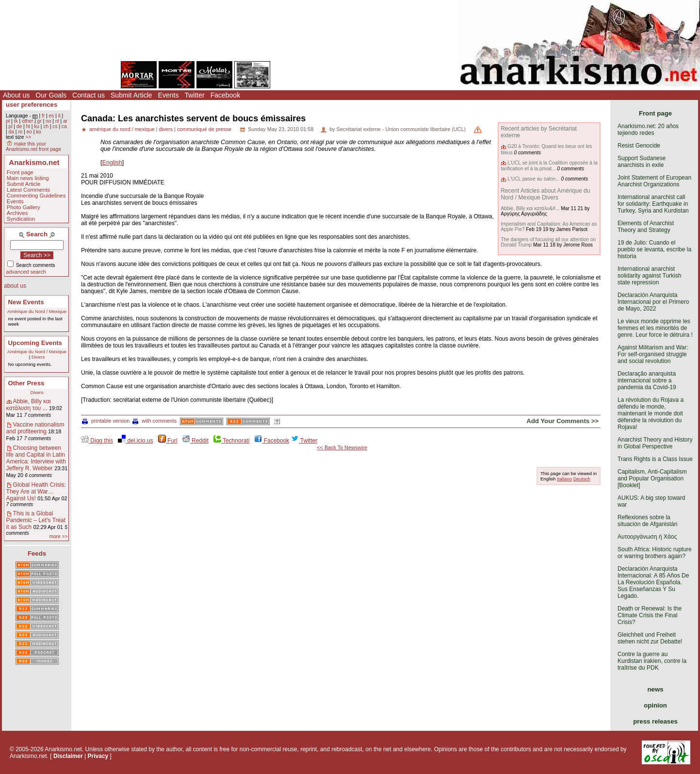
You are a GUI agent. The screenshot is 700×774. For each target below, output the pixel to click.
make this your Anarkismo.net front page (33, 147)
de (19, 126)
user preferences (32, 105)
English (112, 163)
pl (10, 126)
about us (15, 286)
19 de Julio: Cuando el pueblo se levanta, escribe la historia (654, 249)
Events (169, 95)
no (48, 121)
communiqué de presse (204, 129)
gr (40, 121)
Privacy (98, 756)
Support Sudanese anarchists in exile (642, 162)
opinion (655, 705)
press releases (655, 721)
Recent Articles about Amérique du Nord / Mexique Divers (545, 194)
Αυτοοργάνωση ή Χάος (647, 537)
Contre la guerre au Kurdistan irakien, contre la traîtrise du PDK (652, 661)
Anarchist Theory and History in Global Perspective (655, 443)
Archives (17, 213)
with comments (155, 421)
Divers (38, 357)
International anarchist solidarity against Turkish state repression (649, 276)
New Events (26, 302)
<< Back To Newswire (342, 447)
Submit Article (131, 95)
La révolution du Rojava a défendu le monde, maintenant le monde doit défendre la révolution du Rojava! (651, 413)
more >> (58, 536)
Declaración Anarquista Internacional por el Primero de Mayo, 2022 (653, 302)
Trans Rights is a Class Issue (655, 459)
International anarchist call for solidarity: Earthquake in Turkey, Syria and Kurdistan (653, 204)
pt (8, 121)
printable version (106, 421)
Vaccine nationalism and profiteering (35, 428)
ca (64, 126)
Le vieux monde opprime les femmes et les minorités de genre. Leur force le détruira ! (655, 328)
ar (65, 121)
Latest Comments (28, 190)
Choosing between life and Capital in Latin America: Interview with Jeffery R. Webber (36, 458)
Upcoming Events (35, 343)
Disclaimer (68, 756)
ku (37, 126)
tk (16, 121)
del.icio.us (136, 441)
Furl (168, 441)
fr (43, 116)
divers (166, 129)
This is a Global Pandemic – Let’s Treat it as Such (36, 520)
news (656, 689)
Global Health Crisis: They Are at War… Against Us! (36, 492)
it (59, 116)
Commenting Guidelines (36, 196)
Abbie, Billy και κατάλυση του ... (29, 405)
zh (46, 126)
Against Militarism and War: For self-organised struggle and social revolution (653, 354)
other (27, 121)
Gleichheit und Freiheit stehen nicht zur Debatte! (650, 638)
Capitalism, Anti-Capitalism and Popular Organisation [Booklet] (652, 478)
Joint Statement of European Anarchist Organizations (654, 181)
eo (29, 132)
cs (55, 126)
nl (57, 121)
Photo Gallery (24, 207)
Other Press (26, 383)
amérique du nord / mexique (122, 129)
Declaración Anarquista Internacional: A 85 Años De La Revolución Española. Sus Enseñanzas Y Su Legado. (653, 582)
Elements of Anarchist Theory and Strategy (646, 227)
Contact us (89, 95)
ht (28, 126)
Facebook (225, 95)
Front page (20, 172)
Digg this (97, 441)
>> (28, 137)
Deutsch (582, 479)
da (11, 132)
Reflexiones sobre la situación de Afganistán (647, 521)
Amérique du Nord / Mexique (37, 311)
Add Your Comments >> (562, 421)
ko (39, 132)
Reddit (195, 441)
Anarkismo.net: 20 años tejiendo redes (648, 130)
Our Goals (51, 95)
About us (16, 95)
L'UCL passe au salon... (533, 179)
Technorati (231, 441)
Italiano (564, 479)
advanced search (26, 272)
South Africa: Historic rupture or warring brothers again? (655, 553)
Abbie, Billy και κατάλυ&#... (530, 208)
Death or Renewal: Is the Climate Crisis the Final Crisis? (650, 615)
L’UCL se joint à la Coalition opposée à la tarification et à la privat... (549, 166)
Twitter (194, 95)
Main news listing (28, 178)
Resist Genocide (639, 146)
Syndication (21, 219)
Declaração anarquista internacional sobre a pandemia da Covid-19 (647, 380)
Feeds (37, 553)
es (52, 116)
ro (20, 132)
